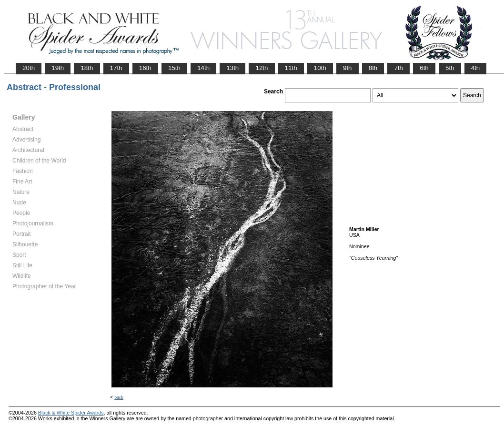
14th (203, 68)
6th (424, 68)
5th (450, 68)
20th (29, 68)
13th (232, 68)
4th (476, 68)
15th (174, 68)
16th (145, 68)
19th (58, 68)
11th (291, 68)
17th (116, 68)
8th (373, 68)
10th (320, 68)
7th (398, 68)
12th (262, 68)
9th (348, 68)
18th (87, 68)
